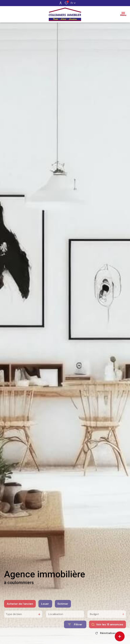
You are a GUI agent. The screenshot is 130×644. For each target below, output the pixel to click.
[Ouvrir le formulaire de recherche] (75, 630)
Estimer (63, 609)
